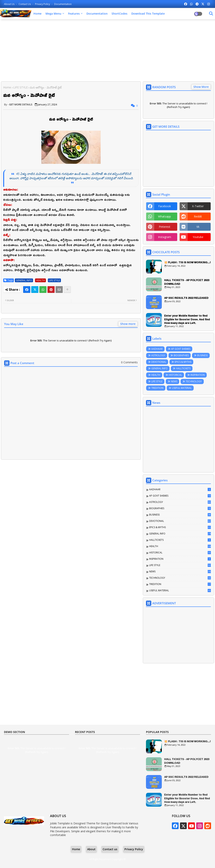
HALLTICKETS (183, 368)
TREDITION (157, 388)
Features (74, 14)
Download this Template (148, 14)
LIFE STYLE (20, 87)
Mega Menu (53, 14)
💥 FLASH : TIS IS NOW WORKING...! (187, 262)
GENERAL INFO (24, 280)
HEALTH (40, 280)
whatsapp (164, 216)
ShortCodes (119, 14)
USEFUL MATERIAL (182, 388)
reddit (198, 216)
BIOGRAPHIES (181, 355)
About (91, 849)
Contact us (25, 4)
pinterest (165, 227)
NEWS (174, 381)
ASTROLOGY (158, 355)
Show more (128, 324)
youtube (198, 237)
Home (37, 14)
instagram (165, 237)
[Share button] (67, 290)
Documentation (63, 4)
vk (198, 227)
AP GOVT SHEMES (181, 349)
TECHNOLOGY (194, 381)
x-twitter (198, 206)
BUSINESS (202, 355)
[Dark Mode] (211, 14)
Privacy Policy (43, 4)
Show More (201, 87)
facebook (165, 206)
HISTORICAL (175, 375)
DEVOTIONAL (159, 362)
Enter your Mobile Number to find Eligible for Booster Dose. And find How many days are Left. (187, 319)
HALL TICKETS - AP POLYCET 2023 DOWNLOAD (187, 282)
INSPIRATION (198, 375)
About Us (9, 4)
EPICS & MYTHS (183, 362)
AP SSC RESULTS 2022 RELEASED (186, 298)
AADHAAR (157, 349)
